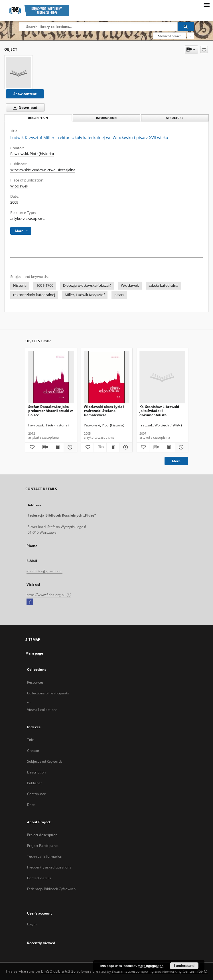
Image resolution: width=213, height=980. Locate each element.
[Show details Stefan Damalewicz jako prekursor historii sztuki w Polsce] (69, 447)
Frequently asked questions (49, 867)
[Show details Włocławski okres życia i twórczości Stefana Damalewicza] (125, 447)
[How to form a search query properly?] (190, 36)
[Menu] (206, 5)
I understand (184, 966)
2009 (14, 202)
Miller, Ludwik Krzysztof (85, 295)
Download (24, 108)
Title (31, 740)
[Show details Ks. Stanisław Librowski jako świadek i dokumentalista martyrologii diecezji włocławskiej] (180, 447)
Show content (25, 94)
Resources (35, 682)
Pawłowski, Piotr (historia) (32, 154)
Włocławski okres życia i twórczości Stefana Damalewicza (104, 411)
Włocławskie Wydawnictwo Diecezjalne (43, 170)
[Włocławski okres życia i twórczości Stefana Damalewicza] (107, 377)
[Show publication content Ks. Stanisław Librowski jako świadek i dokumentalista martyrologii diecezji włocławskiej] (169, 447)
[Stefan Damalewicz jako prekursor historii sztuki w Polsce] (51, 377)
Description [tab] (38, 118)
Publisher (35, 783)
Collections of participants (48, 693)
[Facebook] (30, 602)
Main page (34, 653)
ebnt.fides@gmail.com (44, 571)
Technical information (45, 856)
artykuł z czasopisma (28, 219)
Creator (33, 751)
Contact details (39, 878)
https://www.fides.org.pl (49, 595)
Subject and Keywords (45, 761)
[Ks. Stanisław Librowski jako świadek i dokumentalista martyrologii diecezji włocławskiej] (162, 377)
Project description (42, 835)
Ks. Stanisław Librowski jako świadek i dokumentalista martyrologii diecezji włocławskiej (159, 411)
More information (151, 966)
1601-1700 (45, 285)
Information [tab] (106, 118)
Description (36, 772)
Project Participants (43, 846)
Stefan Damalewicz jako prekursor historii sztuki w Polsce (50, 411)
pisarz (119, 295)
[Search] (186, 26)
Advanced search (170, 36)
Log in (32, 924)
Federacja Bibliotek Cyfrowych (51, 889)
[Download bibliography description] (44, 447)
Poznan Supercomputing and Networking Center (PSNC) (160, 971)
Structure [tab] (175, 118)
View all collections (42, 710)
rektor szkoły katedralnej (34, 295)
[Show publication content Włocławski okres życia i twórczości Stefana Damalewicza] (113, 447)
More (176, 461)
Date (31, 805)
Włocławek (19, 186)
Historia (20, 285)
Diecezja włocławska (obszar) (87, 285)
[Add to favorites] (204, 49)
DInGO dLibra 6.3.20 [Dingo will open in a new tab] (58, 971)
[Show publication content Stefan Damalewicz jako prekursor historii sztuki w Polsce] (57, 447)
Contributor (36, 794)
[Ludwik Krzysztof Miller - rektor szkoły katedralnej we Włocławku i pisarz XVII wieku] (19, 72)
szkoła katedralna (163, 285)
